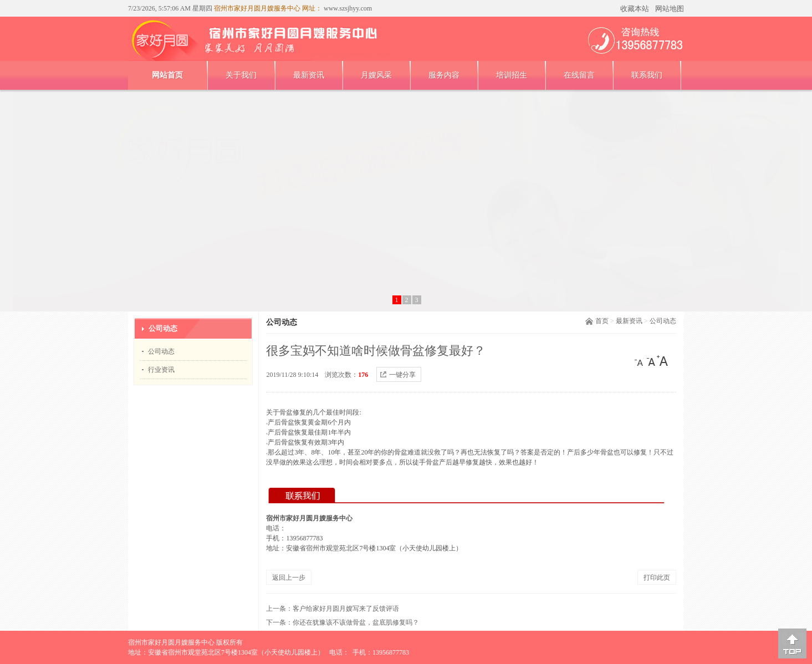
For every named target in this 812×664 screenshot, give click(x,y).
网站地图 (670, 9)
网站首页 (167, 75)
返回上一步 (289, 578)
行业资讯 (161, 370)
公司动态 (663, 321)
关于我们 (241, 75)
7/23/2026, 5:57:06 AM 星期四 (170, 8)
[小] (640, 361)
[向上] (792, 643)
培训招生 (512, 75)
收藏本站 (635, 9)
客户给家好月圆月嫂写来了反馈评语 (346, 609)
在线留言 (579, 75)
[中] (651, 361)
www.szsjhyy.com (347, 8)
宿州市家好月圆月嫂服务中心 (171, 642)
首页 (602, 321)
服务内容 (444, 75)
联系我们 (647, 75)
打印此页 (657, 578)
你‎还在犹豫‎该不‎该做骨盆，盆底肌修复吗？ (356, 622)
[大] (662, 361)
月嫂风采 (376, 75)
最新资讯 (309, 75)
